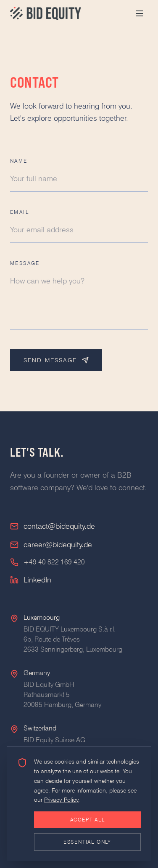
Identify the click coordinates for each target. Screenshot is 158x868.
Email (20, 212)
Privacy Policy (61, 800)
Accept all (88, 820)
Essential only (87, 842)
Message (25, 263)
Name (19, 161)
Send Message (56, 360)
